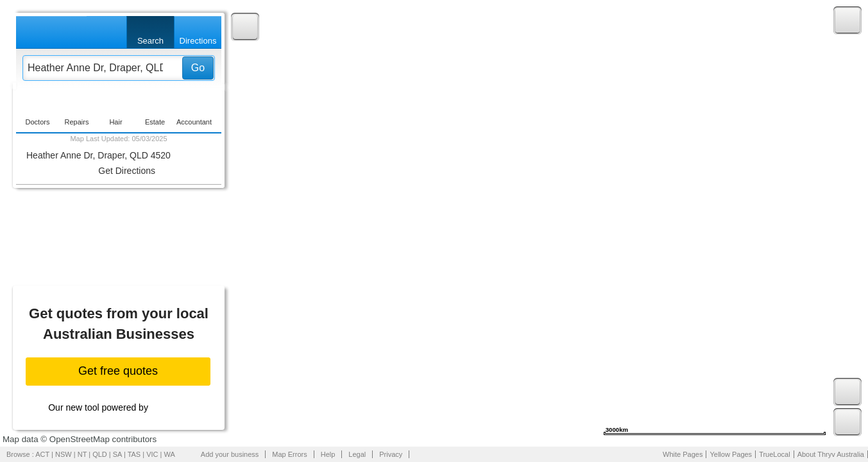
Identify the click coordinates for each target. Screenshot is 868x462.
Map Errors (289, 454)
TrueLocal (775, 454)
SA (117, 454)
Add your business (230, 454)
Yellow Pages (731, 454)
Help (328, 454)
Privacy (391, 454)
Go (198, 68)
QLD (100, 454)
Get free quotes (118, 371)
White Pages (683, 454)
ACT (42, 454)
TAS (134, 454)
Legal (357, 454)
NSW (64, 454)
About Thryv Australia (831, 454)
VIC (152, 454)
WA (170, 454)
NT (82, 454)
